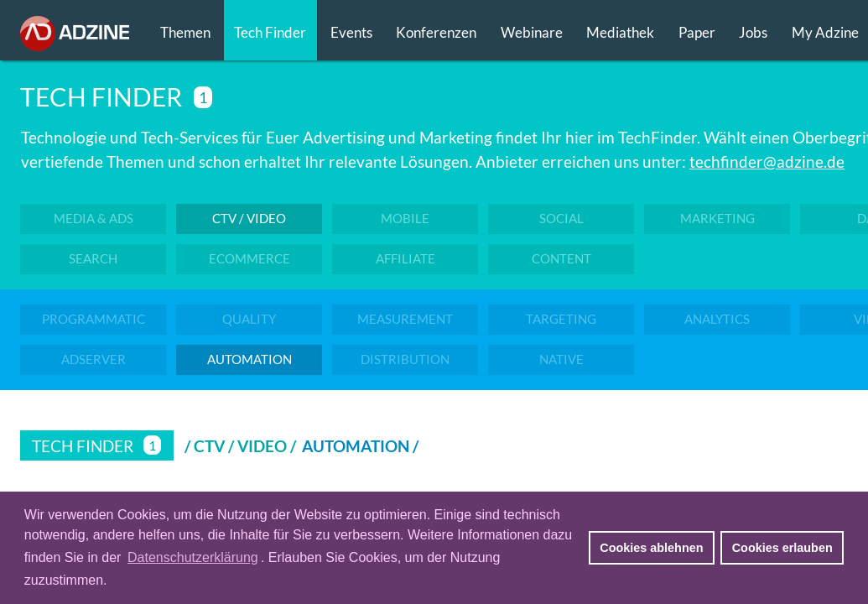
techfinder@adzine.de (767, 161)
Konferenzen (436, 32)
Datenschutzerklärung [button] (193, 557)
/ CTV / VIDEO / (240, 446)
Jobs (753, 32)
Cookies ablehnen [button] (651, 548)
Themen (185, 32)
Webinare (532, 32)
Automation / (362, 446)
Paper (697, 32)
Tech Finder (270, 32)
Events (351, 32)
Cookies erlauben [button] (782, 548)
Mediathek (620, 32)
